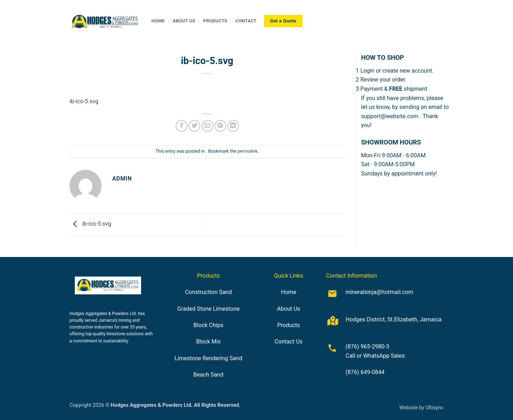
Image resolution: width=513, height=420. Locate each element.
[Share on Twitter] (194, 126)
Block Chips (208, 325)
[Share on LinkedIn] (233, 126)
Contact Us (289, 342)
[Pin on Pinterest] (220, 126)
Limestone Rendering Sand (209, 358)
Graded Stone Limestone (208, 309)
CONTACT (246, 21)
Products (289, 325)
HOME (158, 21)
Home (288, 292)
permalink (248, 151)
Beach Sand (208, 375)
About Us (288, 309)
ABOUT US (184, 21)
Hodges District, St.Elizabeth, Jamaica (394, 319)
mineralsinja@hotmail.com (379, 292)
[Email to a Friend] (208, 126)
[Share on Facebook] (182, 126)
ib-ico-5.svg (84, 101)
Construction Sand (208, 292)
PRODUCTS (215, 21)
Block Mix (208, 342)
